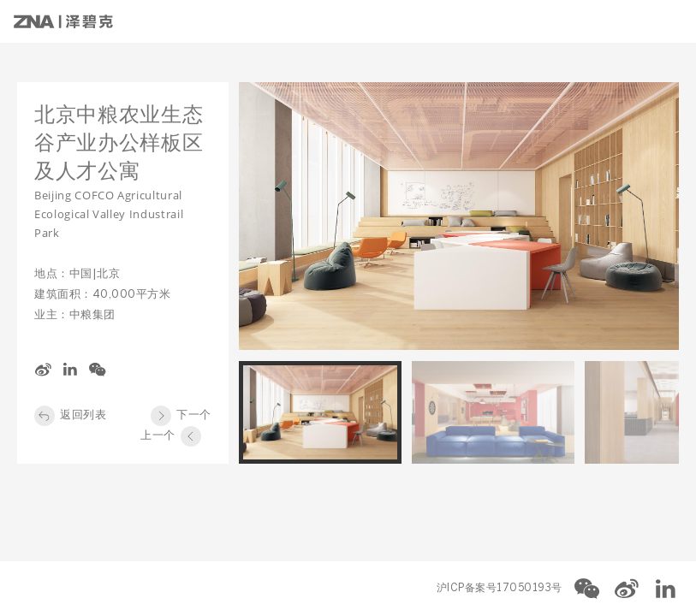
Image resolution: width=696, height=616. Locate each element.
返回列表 (83, 415)
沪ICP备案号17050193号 (500, 588)
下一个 (194, 415)
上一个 (158, 436)
